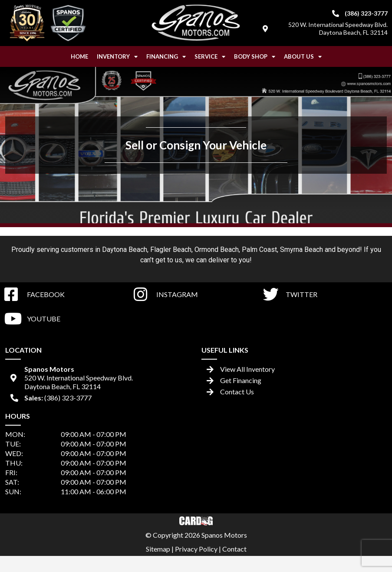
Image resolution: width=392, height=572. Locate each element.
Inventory (117, 57)
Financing (166, 57)
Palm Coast (259, 250)
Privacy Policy (196, 549)
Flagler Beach (171, 250)
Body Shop (255, 57)
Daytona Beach (125, 250)
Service (210, 57)
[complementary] (366, 546)
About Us (303, 57)
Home (79, 56)
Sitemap (158, 549)
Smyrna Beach (301, 250)
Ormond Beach (217, 250)
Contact (234, 549)
